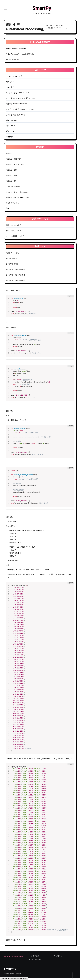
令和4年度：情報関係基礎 (15, 283)
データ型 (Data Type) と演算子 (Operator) (21, 101)
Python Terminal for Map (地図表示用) (20, 56)
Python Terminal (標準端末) (16, 51)
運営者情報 (35, 958)
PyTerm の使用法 (12, 62)
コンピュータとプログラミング (17, 95)
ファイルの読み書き (13, 189)
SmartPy (42, 9)
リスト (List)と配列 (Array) (16, 117)
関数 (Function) (11, 123)
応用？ (8, 211)
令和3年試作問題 (12, 266)
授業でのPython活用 (13, 228)
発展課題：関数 (12, 172)
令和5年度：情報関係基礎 (15, 277)
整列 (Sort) (10, 134)
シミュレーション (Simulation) (17, 194)
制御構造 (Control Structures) (17, 106)
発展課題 (9, 156)
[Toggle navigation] (5, 11)
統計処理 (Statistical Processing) (18, 200)
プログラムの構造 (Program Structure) (20, 112)
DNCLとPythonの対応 (14, 79)
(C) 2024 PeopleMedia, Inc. (14, 959)
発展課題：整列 (12, 183)
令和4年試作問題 (12, 261)
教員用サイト (59, 958)
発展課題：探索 (12, 178)
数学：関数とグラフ (13, 233)
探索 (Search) (11, 128)
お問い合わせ (36, 962)
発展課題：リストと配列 (15, 167)
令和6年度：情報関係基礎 (15, 272)
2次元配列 (10, 139)
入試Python (10, 84)
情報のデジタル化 (12, 205)
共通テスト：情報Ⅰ (13, 255)
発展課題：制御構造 (13, 161)
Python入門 (10, 90)
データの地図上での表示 (15, 239)
